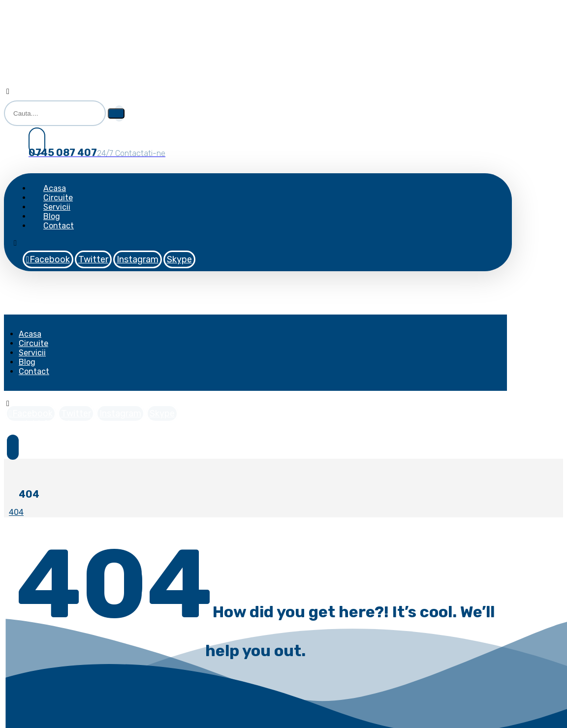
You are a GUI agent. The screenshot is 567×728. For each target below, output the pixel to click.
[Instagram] (138, 259)
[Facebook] (48, 259)
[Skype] (179, 259)
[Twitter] (93, 259)
